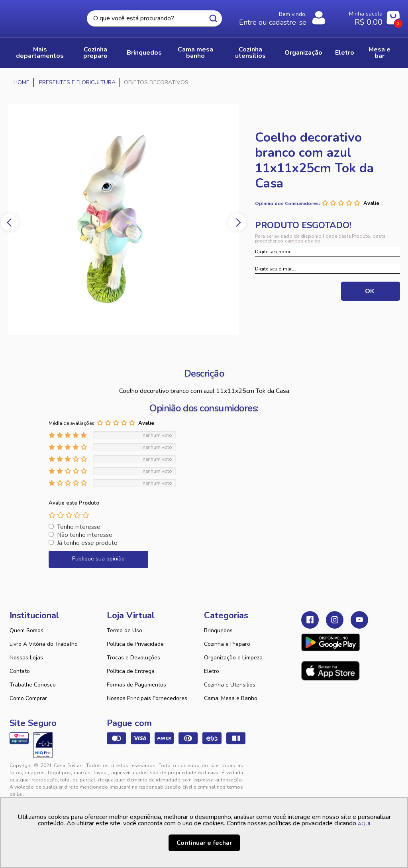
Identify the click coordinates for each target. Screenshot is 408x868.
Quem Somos (26, 630)
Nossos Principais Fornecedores (147, 698)
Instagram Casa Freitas (335, 620)
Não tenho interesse (85, 535)
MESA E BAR (380, 53)
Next (237, 222)
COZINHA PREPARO (95, 53)
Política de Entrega (131, 671)
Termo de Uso (125, 630)
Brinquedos (218, 630)
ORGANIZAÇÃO (303, 53)
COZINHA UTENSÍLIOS (250, 53)
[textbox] (154, 19)
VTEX (345, 772)
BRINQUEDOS (144, 53)
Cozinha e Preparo (227, 644)
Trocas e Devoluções (133, 658)
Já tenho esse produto (87, 543)
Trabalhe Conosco (33, 685)
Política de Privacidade (135, 644)
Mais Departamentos (40, 53)
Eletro (212, 671)
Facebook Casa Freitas (310, 620)
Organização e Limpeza (233, 658)
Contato (20, 671)
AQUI (364, 824)
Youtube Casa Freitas (359, 620)
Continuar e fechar (204, 843)
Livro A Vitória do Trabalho (44, 644)
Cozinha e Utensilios (230, 685)
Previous (10, 222)
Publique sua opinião (98, 559)
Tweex (312, 772)
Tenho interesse (79, 527)
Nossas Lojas (26, 658)
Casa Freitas (42, 16)
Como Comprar (28, 698)
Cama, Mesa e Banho (231, 698)
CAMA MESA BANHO (195, 53)
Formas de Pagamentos (136, 685)
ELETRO (345, 53)
